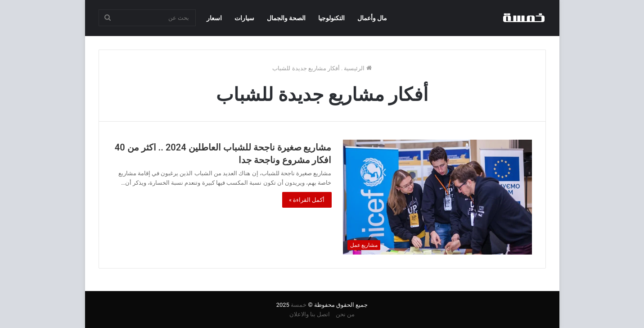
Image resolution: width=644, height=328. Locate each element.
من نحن (345, 314)
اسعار (214, 18)
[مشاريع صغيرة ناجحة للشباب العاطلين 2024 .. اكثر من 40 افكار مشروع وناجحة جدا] (437, 197)
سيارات (244, 18)
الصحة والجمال (286, 18)
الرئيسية (358, 68)
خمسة (299, 305)
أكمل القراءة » (307, 200)
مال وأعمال (372, 18)
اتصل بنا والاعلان (310, 314)
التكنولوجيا (331, 18)
